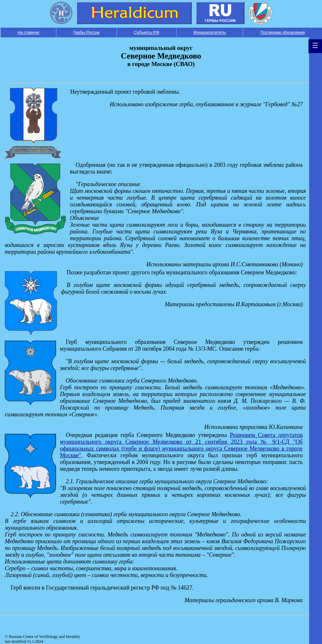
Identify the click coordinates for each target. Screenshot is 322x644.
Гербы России (86, 33)
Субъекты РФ (146, 33)
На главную (28, 33)
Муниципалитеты (210, 33)
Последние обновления (283, 33)
